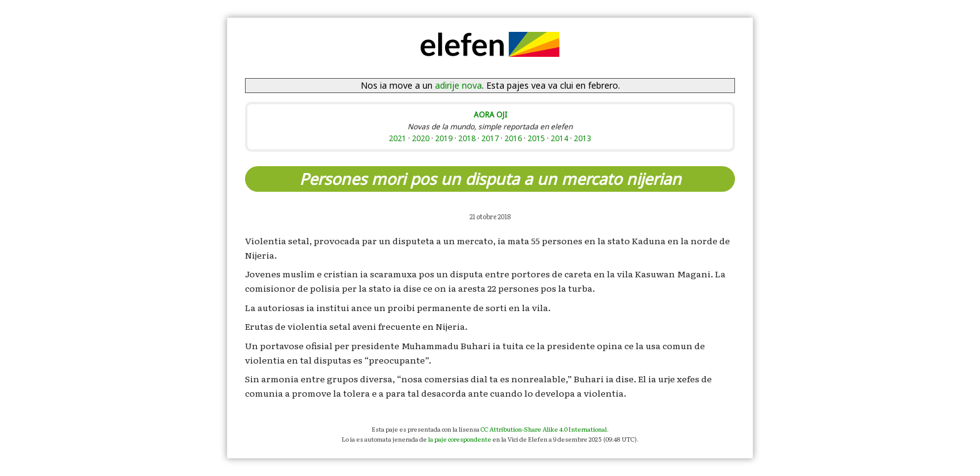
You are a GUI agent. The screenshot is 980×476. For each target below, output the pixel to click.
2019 (444, 138)
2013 (582, 138)
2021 (397, 138)
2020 (421, 138)
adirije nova (458, 85)
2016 (513, 138)
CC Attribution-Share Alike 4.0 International (544, 429)
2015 (536, 138)
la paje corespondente (460, 439)
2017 (490, 138)
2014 (559, 138)
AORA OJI (490, 114)
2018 (467, 138)
